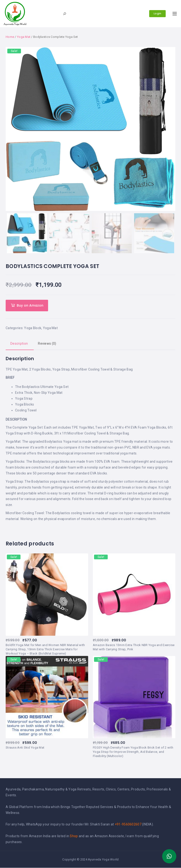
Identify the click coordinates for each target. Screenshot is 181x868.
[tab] (19, 344)
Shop (74, 836)
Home (10, 37)
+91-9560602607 (128, 825)
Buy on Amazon (30, 306)
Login (157, 14)
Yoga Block (33, 328)
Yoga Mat (24, 37)
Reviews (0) (47, 344)
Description (19, 344)
